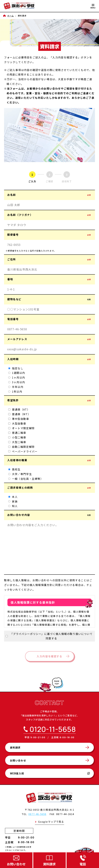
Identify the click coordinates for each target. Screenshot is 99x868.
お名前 (49, 195)
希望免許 (49, 400)
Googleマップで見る (51, 822)
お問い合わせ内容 (49, 515)
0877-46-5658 (37, 814)
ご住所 (49, 259)
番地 (49, 279)
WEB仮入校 (50, 773)
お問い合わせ (18, 760)
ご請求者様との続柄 (49, 488)
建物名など (49, 299)
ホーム (11, 16)
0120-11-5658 (53, 729)
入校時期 (49, 359)
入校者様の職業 (49, 460)
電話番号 (49, 319)
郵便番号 (49, 235)
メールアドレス (49, 339)
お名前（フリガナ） (49, 215)
